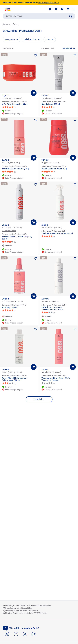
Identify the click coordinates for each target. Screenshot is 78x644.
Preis (48, 40)
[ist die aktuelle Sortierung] (66, 49)
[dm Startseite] (7, 9)
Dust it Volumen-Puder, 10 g (54, 169)
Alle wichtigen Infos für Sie (49, 3)
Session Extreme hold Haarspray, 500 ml (17, 238)
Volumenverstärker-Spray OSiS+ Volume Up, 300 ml (56, 379)
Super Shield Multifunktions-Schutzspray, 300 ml (15, 379)
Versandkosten (45, 606)
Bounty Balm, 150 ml (51, 104)
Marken (15, 24)
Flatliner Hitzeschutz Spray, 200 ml (57, 234)
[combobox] (39, 16)
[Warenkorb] (68, 9)
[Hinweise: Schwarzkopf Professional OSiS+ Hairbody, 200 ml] (7, 316)
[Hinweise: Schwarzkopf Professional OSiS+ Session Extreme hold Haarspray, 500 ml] (7, 246)
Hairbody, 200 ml (10, 308)
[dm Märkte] (50, 9)
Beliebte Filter (30, 40)
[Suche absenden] (71, 16)
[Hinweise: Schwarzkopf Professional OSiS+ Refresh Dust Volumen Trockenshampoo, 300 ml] (46, 316)
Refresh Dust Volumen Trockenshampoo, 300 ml (53, 309)
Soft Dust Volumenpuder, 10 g (16, 169)
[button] (74, 9)
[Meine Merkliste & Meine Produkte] (56, 9)
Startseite (6, 24)
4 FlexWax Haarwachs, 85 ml (15, 104)
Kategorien (10, 40)
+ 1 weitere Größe (9, 231)
